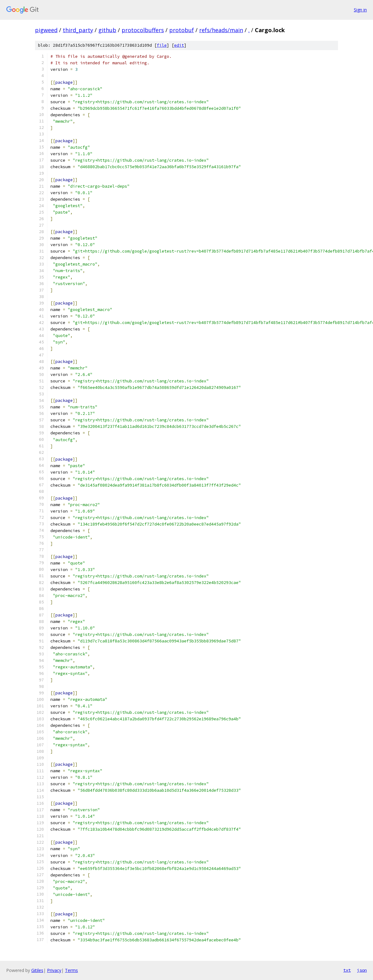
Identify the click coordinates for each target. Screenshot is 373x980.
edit (179, 45)
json (362, 970)
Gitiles (37, 970)
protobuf (182, 30)
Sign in (360, 10)
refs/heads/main (221, 30)
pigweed (46, 30)
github (107, 30)
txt (347, 970)
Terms (71, 970)
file (162, 45)
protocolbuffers (143, 30)
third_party (78, 30)
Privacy (54, 970)
